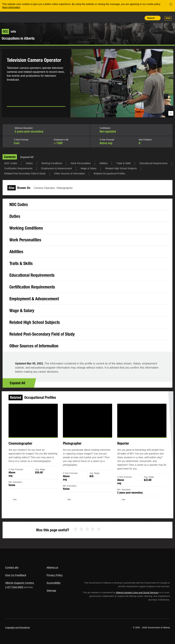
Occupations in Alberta (18, 38)
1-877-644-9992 (14, 587)
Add (124, 18)
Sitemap (51, 590)
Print (139, 18)
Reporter (120, 446)
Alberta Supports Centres (19, 583)
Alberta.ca (52, 567)
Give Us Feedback (16, 575)
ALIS (28, 17)
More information (11, 7)
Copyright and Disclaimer (18, 628)
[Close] (171, 4)
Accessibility (54, 583)
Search (151, 18)
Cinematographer (25, 446)
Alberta (12, 17)
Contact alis (12, 567)
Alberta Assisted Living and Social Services (137, 593)
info (9, 31)
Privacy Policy (55, 575)
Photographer (73, 446)
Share (116, 18)
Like (131, 18)
